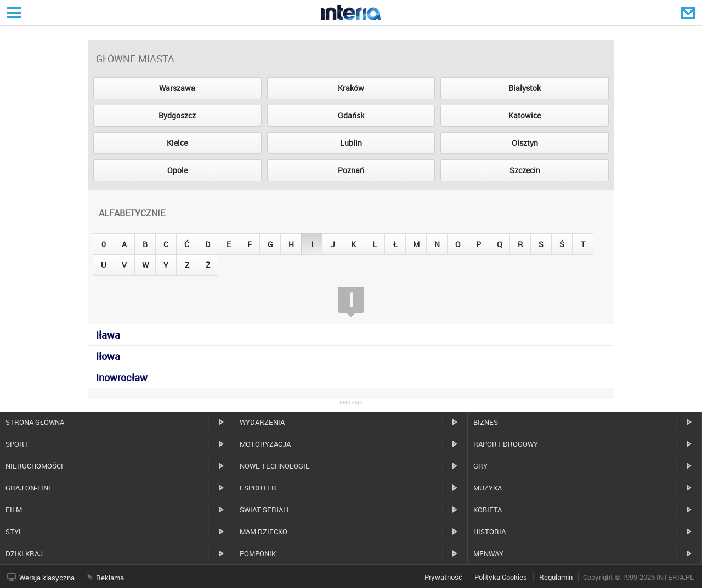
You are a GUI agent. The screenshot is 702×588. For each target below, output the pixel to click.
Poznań (351, 170)
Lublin (351, 143)
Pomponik (258, 553)
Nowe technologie (275, 466)
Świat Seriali (264, 510)
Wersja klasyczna (47, 578)
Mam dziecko (264, 532)
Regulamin (556, 577)
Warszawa (177, 88)
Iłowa (108, 356)
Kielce (177, 143)
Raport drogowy (506, 444)
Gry (480, 466)
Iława (108, 335)
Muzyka (488, 488)
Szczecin (525, 170)
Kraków (351, 88)
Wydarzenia (262, 422)
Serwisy (13, 12)
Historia (489, 532)
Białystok (525, 88)
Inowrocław (122, 378)
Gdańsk (351, 115)
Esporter (258, 488)
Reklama (110, 578)
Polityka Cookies (501, 577)
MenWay (488, 553)
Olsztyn (525, 143)
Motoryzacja (265, 444)
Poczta (689, 13)
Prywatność (443, 577)
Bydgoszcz (177, 115)
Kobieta (488, 510)
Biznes (486, 422)
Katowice (525, 115)
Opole (177, 170)
